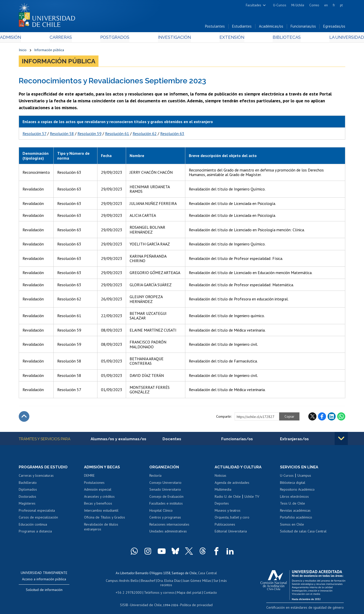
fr (334, 5)
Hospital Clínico (161, 512)
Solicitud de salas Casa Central (303, 533)
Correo (314, 5)
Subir (24, 417)
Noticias (220, 477)
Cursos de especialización (38, 519)
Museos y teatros (228, 512)
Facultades (254, 5)
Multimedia (223, 491)
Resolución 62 (145, 135)
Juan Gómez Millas (190, 581)
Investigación (174, 38)
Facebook (322, 417)
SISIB (127, 600)
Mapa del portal (186, 588)
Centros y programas (165, 519)
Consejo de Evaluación (166, 498)
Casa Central (207, 574)
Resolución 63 (172, 135)
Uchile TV (252, 498)
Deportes (222, 505)
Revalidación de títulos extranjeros (101, 528)
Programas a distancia (35, 533)
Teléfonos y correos (159, 588)
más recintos (221, 581)
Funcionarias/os (303, 27)
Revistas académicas (295, 512)
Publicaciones (225, 526)
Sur (208, 581)
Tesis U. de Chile (292, 505)
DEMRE (89, 477)
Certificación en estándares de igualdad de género (310, 609)
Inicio (23, 51)
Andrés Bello (124, 581)
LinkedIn (332, 417)
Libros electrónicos (294, 498)
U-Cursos (280, 5)
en (326, 5)
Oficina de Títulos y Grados (105, 519)
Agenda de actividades (232, 484)
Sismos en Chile (292, 526)
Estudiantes (242, 27)
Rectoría (155, 477)
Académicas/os (271, 27)
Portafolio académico (296, 519)
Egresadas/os (334, 27)
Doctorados (27, 498)
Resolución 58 (62, 135)
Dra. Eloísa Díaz (163, 581)
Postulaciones (94, 484)
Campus (108, 581)
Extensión (225, 38)
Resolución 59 (89, 135)
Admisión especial (98, 491)
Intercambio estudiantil (101, 512)
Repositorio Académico (297, 491)
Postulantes (215, 27)
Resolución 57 (34, 135)
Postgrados (121, 38)
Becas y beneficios (98, 505)
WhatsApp (341, 417)
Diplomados (28, 491)
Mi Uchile (298, 5)
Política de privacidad (195, 600)
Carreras (73, 38)
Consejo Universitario (165, 484)
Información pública (49, 51)
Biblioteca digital (293, 484)
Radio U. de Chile (228, 498)
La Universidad (326, 38)
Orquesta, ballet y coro (232, 519)
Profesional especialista (37, 512)
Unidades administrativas (168, 533)
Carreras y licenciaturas (36, 477)
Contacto (207, 588)
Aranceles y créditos (99, 498)
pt (341, 5)
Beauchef (143, 581)
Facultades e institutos (166, 505)
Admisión (30, 38)
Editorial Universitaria (231, 533)
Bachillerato (28, 484)
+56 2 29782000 (131, 588)
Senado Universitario (165, 491)
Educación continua (33, 526)
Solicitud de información (44, 591)
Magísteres (27, 505)
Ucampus (304, 477)
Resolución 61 (117, 135)
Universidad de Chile (147, 600)
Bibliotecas (273, 38)
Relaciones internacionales (169, 526)
